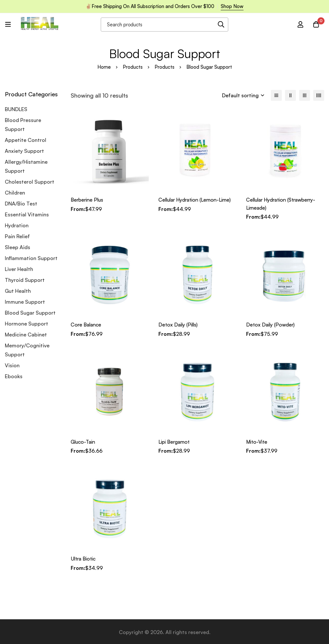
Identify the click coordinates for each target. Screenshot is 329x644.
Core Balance (87, 324)
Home (104, 67)
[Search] (221, 25)
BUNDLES (16, 109)
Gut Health (18, 291)
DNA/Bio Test (21, 204)
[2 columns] (290, 95)
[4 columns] (319, 95)
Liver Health (19, 269)
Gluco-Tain (84, 441)
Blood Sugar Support (30, 313)
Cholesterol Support (30, 182)
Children (15, 193)
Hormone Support (27, 324)
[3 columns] (305, 95)
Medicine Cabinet (26, 335)
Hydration (17, 225)
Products (133, 67)
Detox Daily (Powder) (271, 324)
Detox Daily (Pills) (179, 324)
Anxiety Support (24, 151)
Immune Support (25, 302)
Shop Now (232, 6)
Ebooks (14, 376)
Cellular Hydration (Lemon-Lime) (197, 200)
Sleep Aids (18, 247)
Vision (12, 365)
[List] (276, 95)
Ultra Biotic (84, 558)
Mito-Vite (258, 441)
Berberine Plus (88, 200)
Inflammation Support (31, 258)
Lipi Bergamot (175, 441)
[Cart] (316, 24)
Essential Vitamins (27, 214)
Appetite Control (26, 140)
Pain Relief (17, 236)
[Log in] (300, 24)
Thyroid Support (25, 280)
